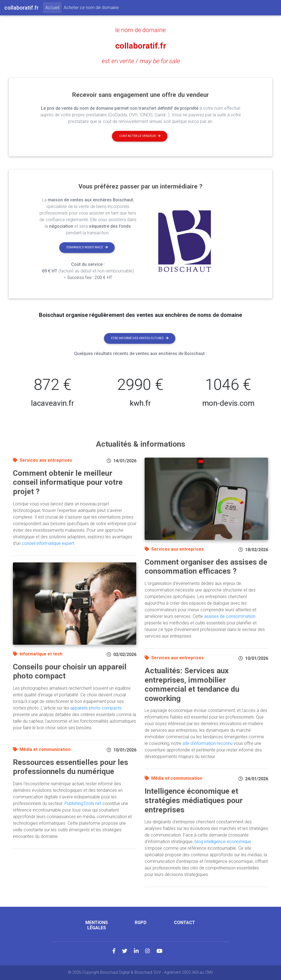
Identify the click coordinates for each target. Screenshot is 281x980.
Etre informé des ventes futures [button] (140, 338)
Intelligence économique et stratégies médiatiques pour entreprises (194, 800)
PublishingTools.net (83, 803)
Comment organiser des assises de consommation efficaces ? (206, 567)
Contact (185, 923)
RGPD (141, 923)
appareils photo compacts (96, 708)
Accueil (53, 7)
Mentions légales (97, 925)
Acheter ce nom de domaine (91, 8)
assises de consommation (230, 616)
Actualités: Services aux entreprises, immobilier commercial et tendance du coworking (192, 685)
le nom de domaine (140, 30)
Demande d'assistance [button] (87, 247)
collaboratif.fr (141, 46)
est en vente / (141, 61)
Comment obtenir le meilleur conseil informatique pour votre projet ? (68, 482)
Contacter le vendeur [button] (140, 136)
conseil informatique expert (48, 543)
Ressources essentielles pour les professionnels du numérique (71, 767)
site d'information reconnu (207, 743)
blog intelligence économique (223, 842)
